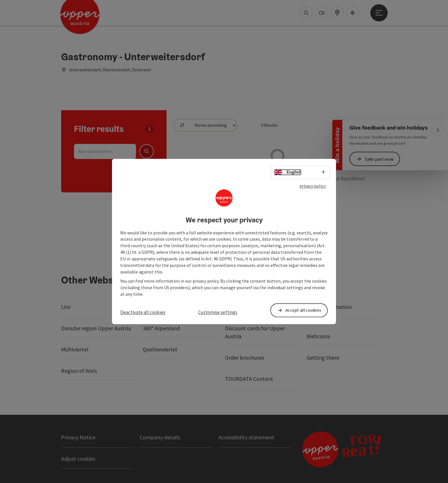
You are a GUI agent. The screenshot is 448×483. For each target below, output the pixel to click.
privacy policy (313, 186)
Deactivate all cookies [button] (143, 312)
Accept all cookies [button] (303, 310)
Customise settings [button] (218, 312)
